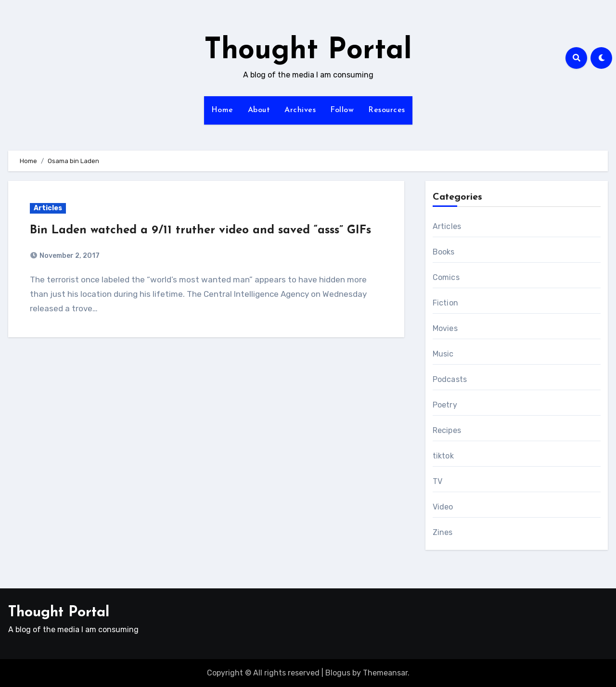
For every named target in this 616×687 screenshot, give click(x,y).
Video (443, 507)
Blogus (338, 673)
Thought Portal (308, 51)
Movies (445, 328)
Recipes (447, 430)
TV (437, 481)
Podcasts (450, 379)
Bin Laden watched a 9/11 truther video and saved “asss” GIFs (200, 230)
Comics (446, 277)
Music (443, 354)
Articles (48, 208)
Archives (300, 110)
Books (444, 252)
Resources (387, 110)
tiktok (443, 456)
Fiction (445, 303)
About (259, 110)
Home (222, 110)
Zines (443, 532)
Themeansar (385, 673)
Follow (342, 110)
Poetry (445, 405)
